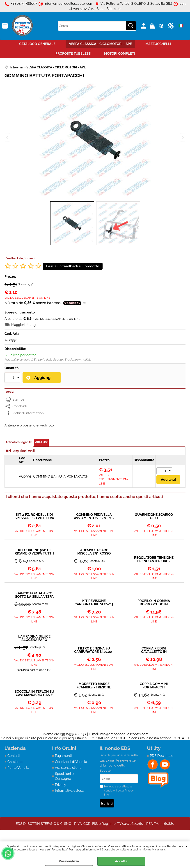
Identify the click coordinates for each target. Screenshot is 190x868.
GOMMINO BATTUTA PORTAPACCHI (61, 476)
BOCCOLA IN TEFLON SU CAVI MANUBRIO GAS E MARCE (34, 693)
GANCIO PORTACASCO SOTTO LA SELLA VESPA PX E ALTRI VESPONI (34, 595)
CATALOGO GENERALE (37, 44)
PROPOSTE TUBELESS (73, 54)
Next (183, 137)
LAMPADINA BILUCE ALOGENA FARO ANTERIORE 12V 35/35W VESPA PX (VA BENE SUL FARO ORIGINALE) (34, 638)
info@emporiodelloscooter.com (124, 734)
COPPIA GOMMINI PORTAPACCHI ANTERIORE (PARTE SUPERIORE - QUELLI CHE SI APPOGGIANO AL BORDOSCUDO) (154, 686)
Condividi (19, 406)
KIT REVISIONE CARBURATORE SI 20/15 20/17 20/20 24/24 (94, 603)
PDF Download (162, 756)
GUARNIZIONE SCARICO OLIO (154, 516)
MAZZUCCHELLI (158, 44)
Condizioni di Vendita (71, 762)
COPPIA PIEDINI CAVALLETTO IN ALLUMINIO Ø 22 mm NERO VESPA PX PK (154, 650)
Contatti (14, 756)
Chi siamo (15, 762)
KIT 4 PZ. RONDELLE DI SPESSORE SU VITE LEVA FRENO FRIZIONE (34, 516)
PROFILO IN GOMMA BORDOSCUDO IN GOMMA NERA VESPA (154, 603)
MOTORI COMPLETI (119, 54)
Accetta (121, 861)
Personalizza (69, 861)
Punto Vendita (18, 768)
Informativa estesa (153, 850)
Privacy (61, 785)
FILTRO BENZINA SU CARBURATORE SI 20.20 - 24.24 (94, 650)
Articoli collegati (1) (19, 442)
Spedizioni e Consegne (64, 776)
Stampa (18, 399)
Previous (7, 137)
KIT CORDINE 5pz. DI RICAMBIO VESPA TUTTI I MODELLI (34, 552)
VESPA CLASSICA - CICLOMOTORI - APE (100, 44)
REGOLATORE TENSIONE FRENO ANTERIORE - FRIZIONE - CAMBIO (154, 559)
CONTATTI (181, 738)
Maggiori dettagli (24, 325)
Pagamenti (63, 756)
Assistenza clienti (68, 768)
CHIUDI (187, 846)
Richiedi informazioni (28, 413)
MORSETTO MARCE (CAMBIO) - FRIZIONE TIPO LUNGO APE (94, 686)
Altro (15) (41, 442)
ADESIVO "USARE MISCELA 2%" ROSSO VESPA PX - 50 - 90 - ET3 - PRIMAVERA (94, 552)
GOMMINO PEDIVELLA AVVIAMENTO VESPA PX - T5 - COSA (94, 516)
